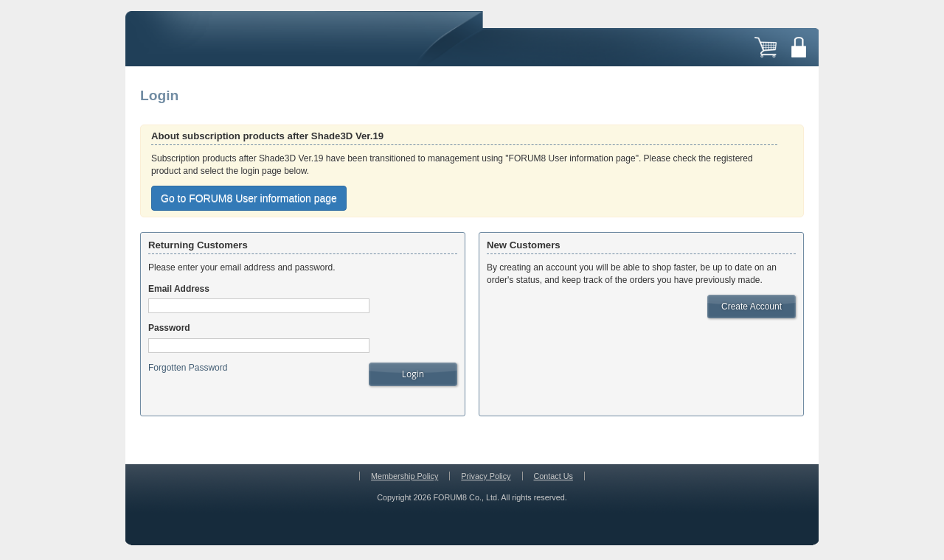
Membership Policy (405, 476)
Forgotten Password (188, 368)
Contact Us (553, 476)
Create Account (752, 307)
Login (413, 374)
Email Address (179, 289)
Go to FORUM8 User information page (249, 198)
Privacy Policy (486, 476)
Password (169, 328)
